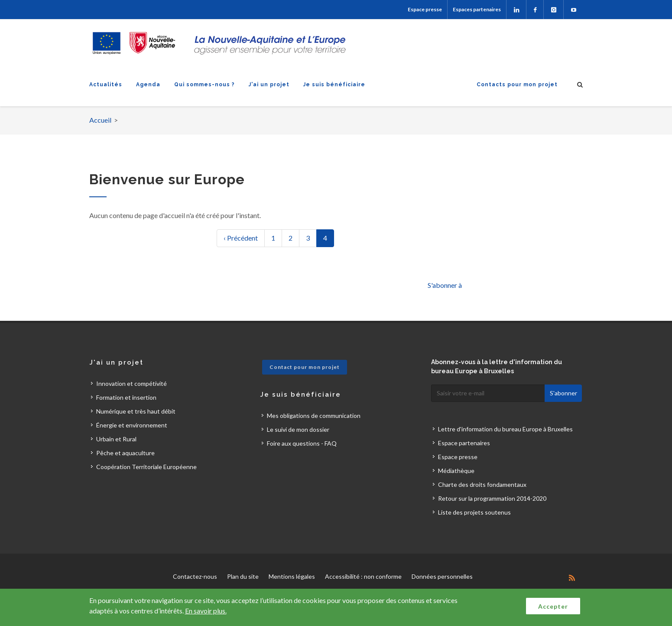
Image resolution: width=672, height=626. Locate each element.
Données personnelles (442, 576)
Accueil (100, 120)
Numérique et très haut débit (136, 411)
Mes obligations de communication (314, 416)
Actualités (106, 85)
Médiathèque (456, 471)
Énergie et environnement (132, 425)
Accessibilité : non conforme (363, 576)
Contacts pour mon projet (517, 85)
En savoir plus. (206, 611)
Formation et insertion (126, 397)
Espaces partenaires (477, 9)
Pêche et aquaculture (125, 453)
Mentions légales (292, 576)
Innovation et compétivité (131, 383)
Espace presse (425, 9)
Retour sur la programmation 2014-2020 (492, 498)
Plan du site (243, 576)
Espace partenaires (464, 443)
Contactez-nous (195, 576)
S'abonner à (445, 285)
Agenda (148, 85)
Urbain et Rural (116, 439)
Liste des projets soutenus (474, 512)
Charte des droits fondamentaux (482, 484)
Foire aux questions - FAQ (302, 443)
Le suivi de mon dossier (298, 429)
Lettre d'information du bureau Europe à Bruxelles (505, 429)
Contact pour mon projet (305, 367)
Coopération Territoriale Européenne (146, 467)
